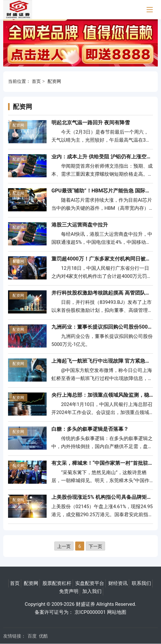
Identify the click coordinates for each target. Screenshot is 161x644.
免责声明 (69, 591)
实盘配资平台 (90, 583)
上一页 (64, 546)
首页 (36, 81)
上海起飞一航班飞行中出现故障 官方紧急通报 (103, 361)
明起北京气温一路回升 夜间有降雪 (91, 123)
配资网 (54, 81)
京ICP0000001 (90, 612)
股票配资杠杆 (57, 583)
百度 (32, 636)
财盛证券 (85, 604)
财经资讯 (118, 583)
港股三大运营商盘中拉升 (80, 225)
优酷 (43, 636)
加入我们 (92, 591)
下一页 (95, 546)
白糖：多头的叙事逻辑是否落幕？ (90, 429)
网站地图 (117, 612)
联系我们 (141, 583)
